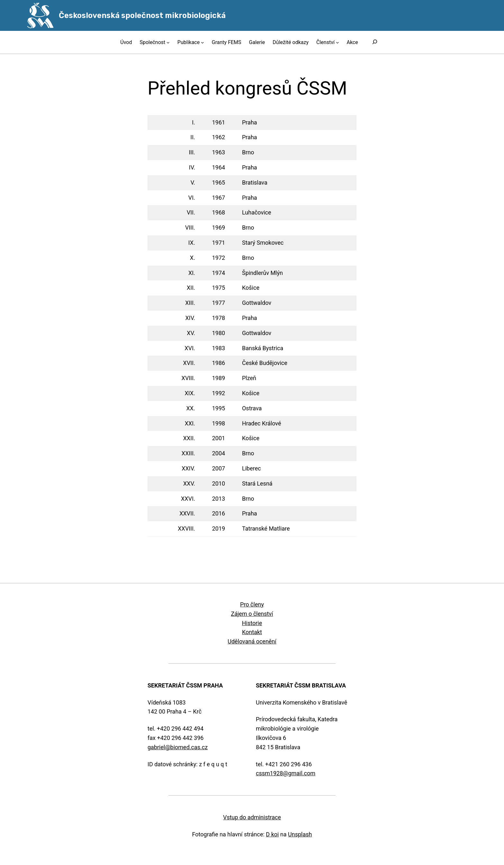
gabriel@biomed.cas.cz (178, 747)
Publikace (189, 42)
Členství (325, 42)
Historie (252, 623)
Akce (352, 42)
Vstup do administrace (252, 817)
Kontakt (252, 632)
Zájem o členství (252, 614)
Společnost (152, 42)
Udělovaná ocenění (252, 641)
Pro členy (252, 604)
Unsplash (300, 834)
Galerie (257, 42)
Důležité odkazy (291, 42)
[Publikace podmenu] (203, 42)
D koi (272, 834)
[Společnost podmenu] (168, 42)
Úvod (126, 42)
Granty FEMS (227, 42)
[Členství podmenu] (337, 42)
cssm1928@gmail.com (286, 773)
